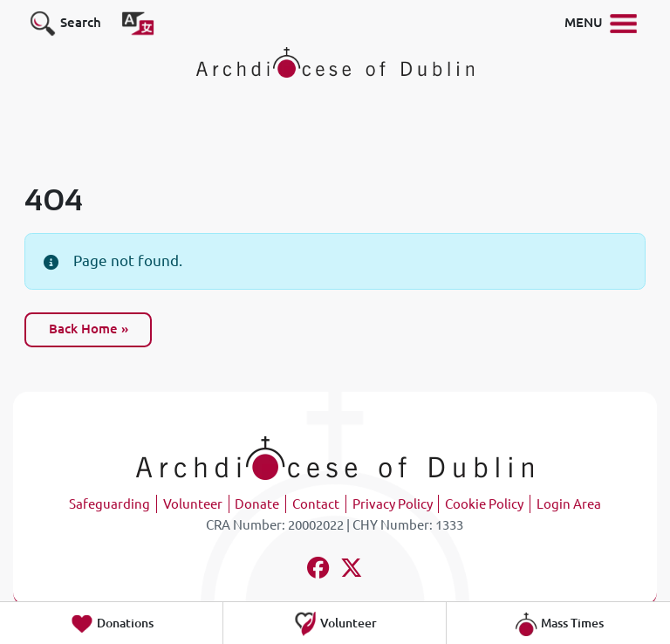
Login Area (569, 504)
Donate (257, 504)
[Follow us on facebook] (318, 570)
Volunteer (193, 504)
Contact (316, 504)
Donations (112, 624)
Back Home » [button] (89, 329)
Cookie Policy (484, 504)
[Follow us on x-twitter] (352, 570)
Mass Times (559, 624)
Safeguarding (109, 504)
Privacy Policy (393, 504)
